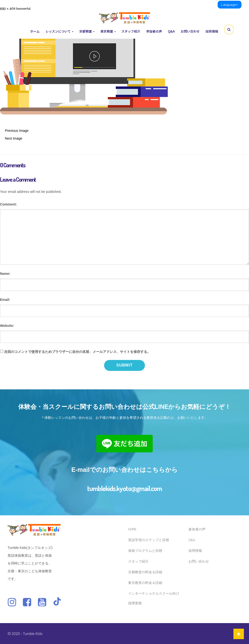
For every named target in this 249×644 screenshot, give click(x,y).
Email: (5, 300)
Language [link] (230, 4)
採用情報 (212, 31)
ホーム (35, 31)
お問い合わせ (190, 31)
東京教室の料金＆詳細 (145, 583)
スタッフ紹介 (131, 31)
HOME (132, 529)
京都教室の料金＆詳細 (145, 572)
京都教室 (87, 31)
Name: (5, 274)
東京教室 (108, 31)
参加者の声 (154, 31)
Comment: (8, 204)
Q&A (171, 31)
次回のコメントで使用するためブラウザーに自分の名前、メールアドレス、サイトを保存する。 (77, 352)
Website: (7, 326)
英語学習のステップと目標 (149, 540)
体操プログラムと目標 (145, 550)
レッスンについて (59, 31)
